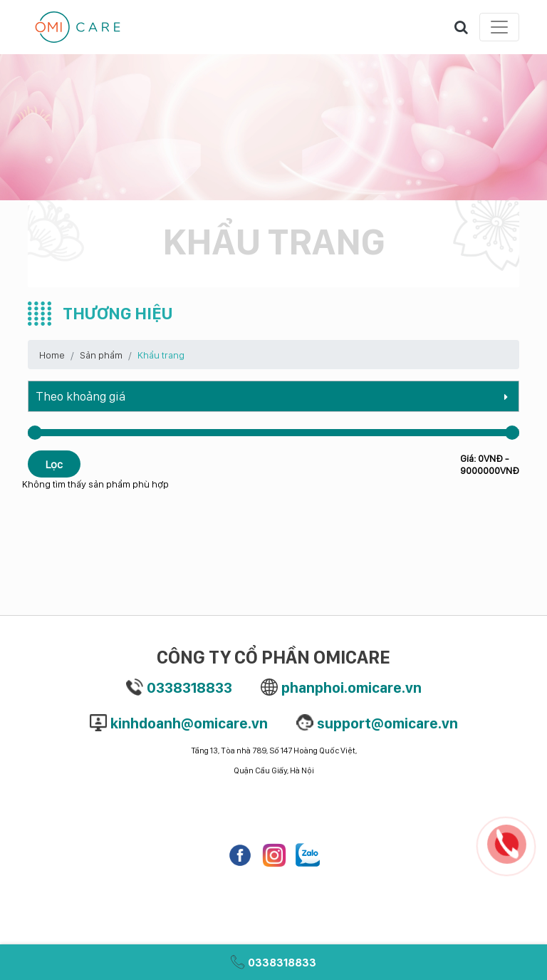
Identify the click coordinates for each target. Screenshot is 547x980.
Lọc (54, 464)
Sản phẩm (101, 355)
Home (52, 355)
